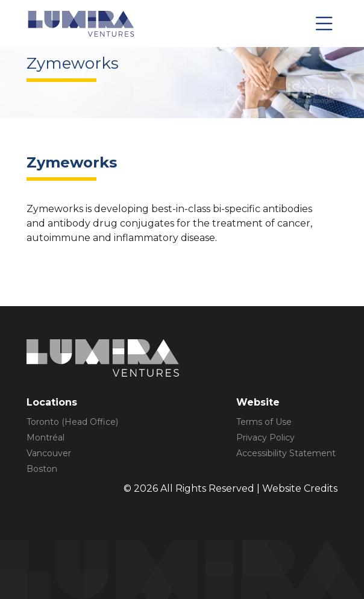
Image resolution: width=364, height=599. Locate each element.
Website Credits (300, 488)
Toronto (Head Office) (72, 422)
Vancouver (49, 453)
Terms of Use (264, 422)
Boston (42, 469)
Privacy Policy (265, 437)
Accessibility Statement (286, 453)
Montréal (45, 437)
